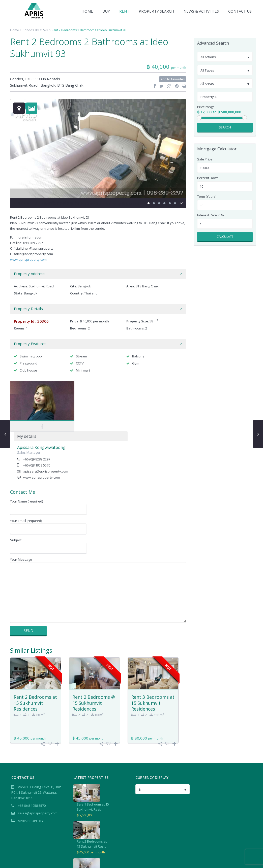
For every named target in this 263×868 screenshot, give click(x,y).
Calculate (225, 237)
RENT (124, 11)
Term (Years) (207, 197)
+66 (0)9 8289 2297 (95, 409)
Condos (28, 30)
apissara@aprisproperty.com (104, 421)
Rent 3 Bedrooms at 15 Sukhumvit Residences (153, 653)
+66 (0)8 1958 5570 (95, 415)
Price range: (206, 107)
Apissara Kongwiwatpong (100, 397)
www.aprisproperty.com (28, 259)
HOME (87, 11)
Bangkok (48, 85)
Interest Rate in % (211, 215)
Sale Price (205, 159)
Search (225, 127)
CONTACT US (240, 11)
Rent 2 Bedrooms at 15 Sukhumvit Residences (35, 653)
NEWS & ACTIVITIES (201, 11)
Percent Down (208, 178)
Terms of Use (242, 861)
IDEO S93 (42, 30)
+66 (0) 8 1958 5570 (32, 755)
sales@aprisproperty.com (38, 763)
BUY (106, 11)
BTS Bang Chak (70, 85)
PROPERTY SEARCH (156, 11)
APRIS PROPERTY (31, 770)
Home (14, 30)
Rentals (53, 79)
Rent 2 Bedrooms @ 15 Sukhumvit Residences (94, 653)
